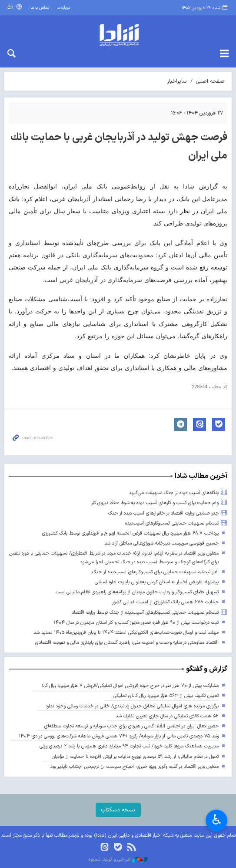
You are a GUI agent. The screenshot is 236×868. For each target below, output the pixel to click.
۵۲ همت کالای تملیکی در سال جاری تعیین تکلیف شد (167, 716)
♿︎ (217, 820)
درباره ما (63, 8)
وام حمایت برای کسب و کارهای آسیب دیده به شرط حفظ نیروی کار (155, 503)
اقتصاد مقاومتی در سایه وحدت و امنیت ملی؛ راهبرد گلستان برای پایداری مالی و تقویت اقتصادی (127, 643)
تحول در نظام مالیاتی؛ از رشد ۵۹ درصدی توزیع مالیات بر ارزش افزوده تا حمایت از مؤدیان (135, 757)
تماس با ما (40, 8)
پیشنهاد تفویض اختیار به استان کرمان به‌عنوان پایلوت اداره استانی (157, 582)
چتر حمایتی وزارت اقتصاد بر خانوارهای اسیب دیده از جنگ (163, 513)
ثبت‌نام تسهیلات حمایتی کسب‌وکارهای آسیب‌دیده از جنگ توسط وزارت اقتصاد (145, 613)
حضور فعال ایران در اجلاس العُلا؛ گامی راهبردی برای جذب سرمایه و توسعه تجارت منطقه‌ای (131, 726)
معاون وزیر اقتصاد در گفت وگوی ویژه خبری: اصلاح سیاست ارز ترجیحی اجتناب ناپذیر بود (135, 767)
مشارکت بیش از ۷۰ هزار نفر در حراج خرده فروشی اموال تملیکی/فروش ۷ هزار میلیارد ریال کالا (130, 686)
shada (118, 35)
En (11, 7)
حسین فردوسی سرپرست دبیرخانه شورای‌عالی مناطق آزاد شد (161, 543)
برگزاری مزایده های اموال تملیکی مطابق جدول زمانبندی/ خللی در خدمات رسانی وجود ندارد (132, 706)
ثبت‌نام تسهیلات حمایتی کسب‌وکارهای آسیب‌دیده (172, 523)
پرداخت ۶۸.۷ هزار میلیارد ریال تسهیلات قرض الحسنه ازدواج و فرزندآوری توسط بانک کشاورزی (130, 533)
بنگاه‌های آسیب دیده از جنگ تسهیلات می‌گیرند (174, 493)
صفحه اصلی (210, 81)
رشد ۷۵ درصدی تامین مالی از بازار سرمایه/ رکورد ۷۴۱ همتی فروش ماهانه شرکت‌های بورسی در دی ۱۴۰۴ (119, 736)
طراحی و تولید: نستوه (118, 860)
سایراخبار (177, 81)
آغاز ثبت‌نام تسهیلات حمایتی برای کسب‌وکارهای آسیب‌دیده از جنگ (155, 572)
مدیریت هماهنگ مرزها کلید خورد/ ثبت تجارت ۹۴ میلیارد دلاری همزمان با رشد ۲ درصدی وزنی (129, 746)
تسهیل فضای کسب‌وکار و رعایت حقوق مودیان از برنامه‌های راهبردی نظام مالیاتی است (137, 592)
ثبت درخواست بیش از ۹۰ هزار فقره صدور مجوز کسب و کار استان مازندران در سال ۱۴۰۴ (136, 623)
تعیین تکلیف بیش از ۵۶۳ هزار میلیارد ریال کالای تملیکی (166, 696)
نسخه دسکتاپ (118, 810)
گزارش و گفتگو (207, 669)
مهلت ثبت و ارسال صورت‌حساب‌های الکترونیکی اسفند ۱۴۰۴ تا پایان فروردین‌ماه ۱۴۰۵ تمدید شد (126, 633)
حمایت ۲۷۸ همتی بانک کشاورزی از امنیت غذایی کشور (165, 602)
